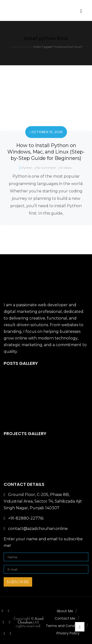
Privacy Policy (68, 633)
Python (27, 168)
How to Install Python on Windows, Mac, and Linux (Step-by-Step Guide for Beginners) (46, 152)
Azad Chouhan (31, 620)
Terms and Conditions (65, 626)
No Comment (46, 168)
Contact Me (65, 618)
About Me (65, 611)
